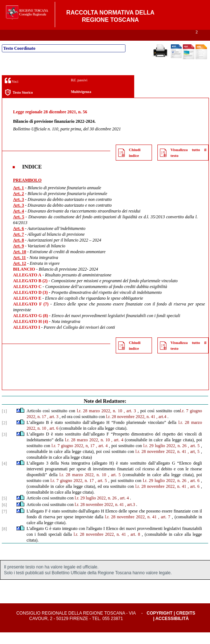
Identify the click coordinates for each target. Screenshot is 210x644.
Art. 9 (18, 258)
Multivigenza (81, 103)
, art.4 (161, 428)
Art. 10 (20, 263)
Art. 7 (18, 246)
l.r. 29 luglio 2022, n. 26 (165, 457)
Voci (11, 92)
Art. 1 (18, 199)
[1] (4, 423)
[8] (4, 540)
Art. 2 (18, 205)
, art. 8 (134, 546)
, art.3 (130, 516)
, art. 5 (194, 457)
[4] (4, 475)
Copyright (159, 625)
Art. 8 (18, 252)
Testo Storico (19, 104)
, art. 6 (53, 440)
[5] (4, 510)
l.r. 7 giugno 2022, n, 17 (73, 457)
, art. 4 (117, 451)
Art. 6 (18, 240)
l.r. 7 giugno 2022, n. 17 (72, 492)
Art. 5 (19, 228)
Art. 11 (19, 269)
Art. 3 (18, 211)
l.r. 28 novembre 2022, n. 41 (131, 428)
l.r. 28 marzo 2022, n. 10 (100, 422)
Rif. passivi (79, 92)
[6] (4, 517)
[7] (4, 523)
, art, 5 (194, 463)
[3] (4, 446)
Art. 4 (18, 223)
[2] (4, 434)
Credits (186, 625)
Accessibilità (172, 630)
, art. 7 (164, 528)
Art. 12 (20, 275)
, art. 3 (130, 422)
